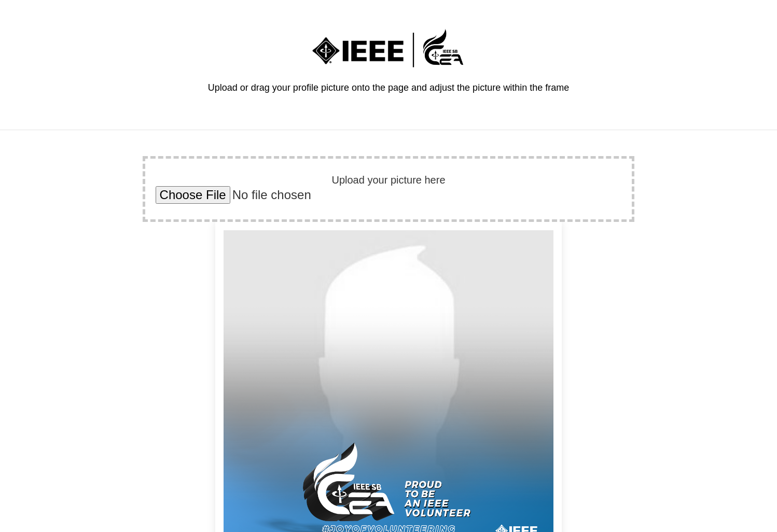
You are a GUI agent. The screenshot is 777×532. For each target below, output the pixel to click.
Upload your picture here (388, 180)
